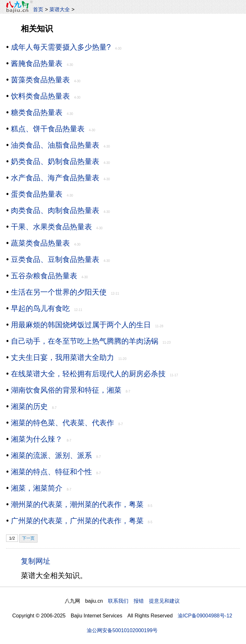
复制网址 (38, 561)
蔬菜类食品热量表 (40, 243)
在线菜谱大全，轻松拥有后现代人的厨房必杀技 (88, 374)
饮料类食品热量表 (40, 96)
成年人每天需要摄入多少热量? (61, 47)
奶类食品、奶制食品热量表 (55, 161)
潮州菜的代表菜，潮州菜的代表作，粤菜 (77, 504)
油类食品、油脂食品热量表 (55, 145)
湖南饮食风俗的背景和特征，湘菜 (66, 390)
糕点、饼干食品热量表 (48, 129)
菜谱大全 (60, 9)
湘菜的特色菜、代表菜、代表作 (62, 423)
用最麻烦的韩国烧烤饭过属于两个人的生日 (81, 325)
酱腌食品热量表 (37, 63)
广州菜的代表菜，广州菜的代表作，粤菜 (77, 521)
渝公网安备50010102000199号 (122, 630)
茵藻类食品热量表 (40, 80)
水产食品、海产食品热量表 (55, 178)
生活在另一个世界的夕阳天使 (59, 292)
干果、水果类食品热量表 (51, 227)
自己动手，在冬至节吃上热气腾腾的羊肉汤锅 (85, 341)
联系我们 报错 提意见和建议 (144, 601)
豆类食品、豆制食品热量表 (55, 259)
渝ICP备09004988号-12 (205, 615)
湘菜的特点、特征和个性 (51, 472)
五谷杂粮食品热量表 (44, 276)
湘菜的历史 (29, 406)
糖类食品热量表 (37, 112)
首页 (38, 9)
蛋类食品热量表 (37, 194)
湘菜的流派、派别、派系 (51, 455)
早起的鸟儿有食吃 (40, 308)
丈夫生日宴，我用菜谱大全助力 (62, 357)
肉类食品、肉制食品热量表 (55, 210)
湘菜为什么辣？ (37, 439)
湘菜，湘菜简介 (37, 488)
